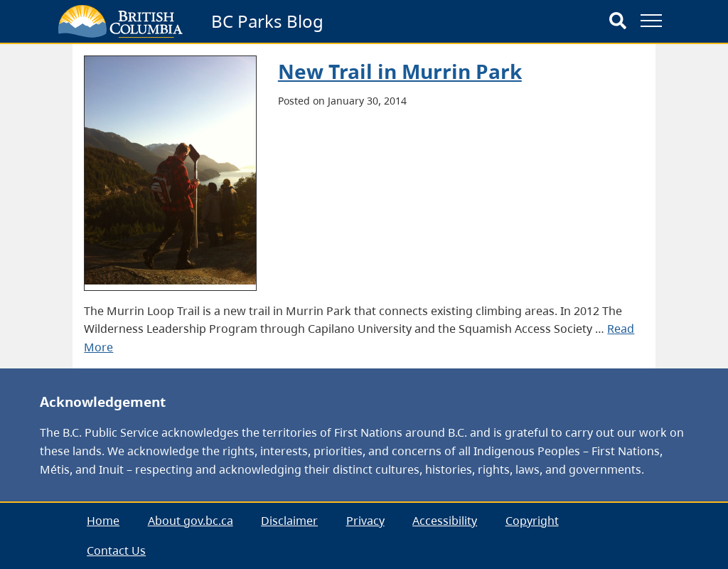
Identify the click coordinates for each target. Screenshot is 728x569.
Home (103, 521)
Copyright (532, 521)
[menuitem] (103, 521)
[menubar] (364, 536)
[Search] (618, 21)
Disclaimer (289, 521)
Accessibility (445, 521)
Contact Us (116, 551)
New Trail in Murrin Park (400, 71)
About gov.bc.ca (191, 521)
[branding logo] (121, 21)
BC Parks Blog (267, 21)
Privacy (365, 521)
